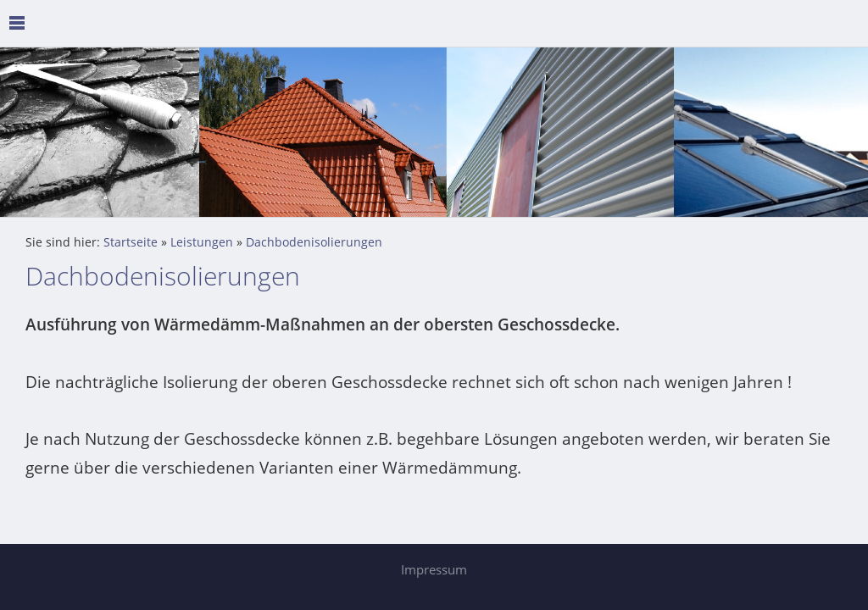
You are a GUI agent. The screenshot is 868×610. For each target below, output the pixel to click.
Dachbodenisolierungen (314, 242)
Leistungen (202, 242)
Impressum (434, 569)
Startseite (131, 242)
